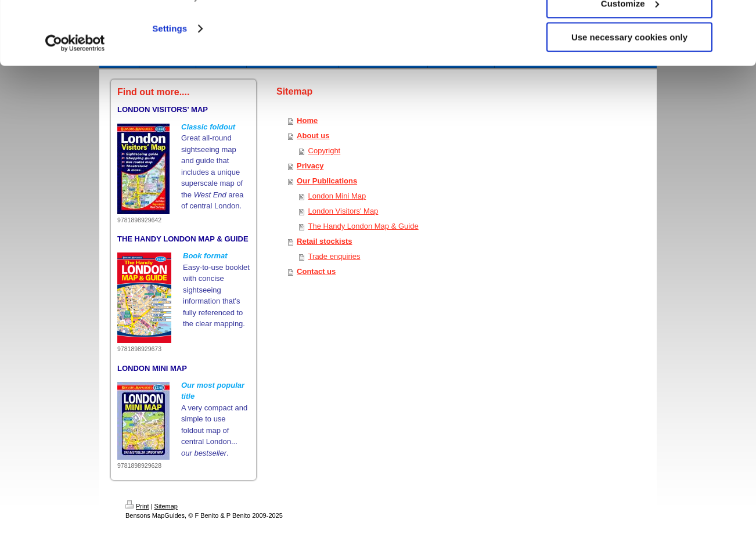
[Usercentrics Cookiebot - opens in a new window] (75, 103)
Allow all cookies (630, 29)
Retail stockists (324, 241)
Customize (630, 63)
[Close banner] (738, 18)
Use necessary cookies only (629, 97)
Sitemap (166, 506)
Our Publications (327, 181)
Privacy (310, 166)
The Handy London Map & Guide (363, 226)
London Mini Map (337, 196)
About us (313, 136)
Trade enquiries (334, 256)
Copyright (325, 151)
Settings (170, 88)
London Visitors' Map (343, 211)
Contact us (316, 271)
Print (137, 506)
